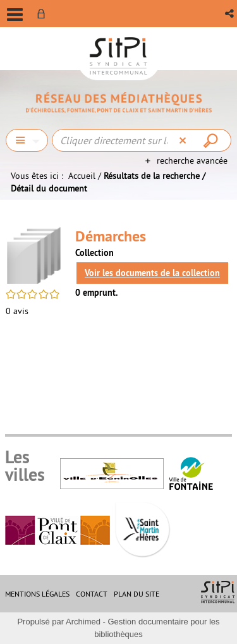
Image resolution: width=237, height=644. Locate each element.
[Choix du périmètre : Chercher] (27, 140)
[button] (230, 14)
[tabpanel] (118, 273)
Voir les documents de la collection (152, 273)
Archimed (83, 622)
